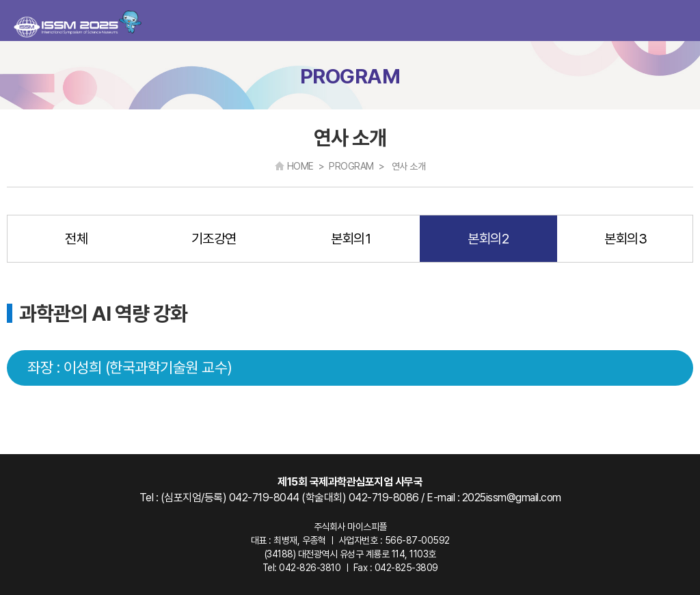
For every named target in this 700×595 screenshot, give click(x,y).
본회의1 (351, 239)
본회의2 (488, 239)
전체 (76, 239)
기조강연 (214, 239)
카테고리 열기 (678, 21)
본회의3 (625, 239)
